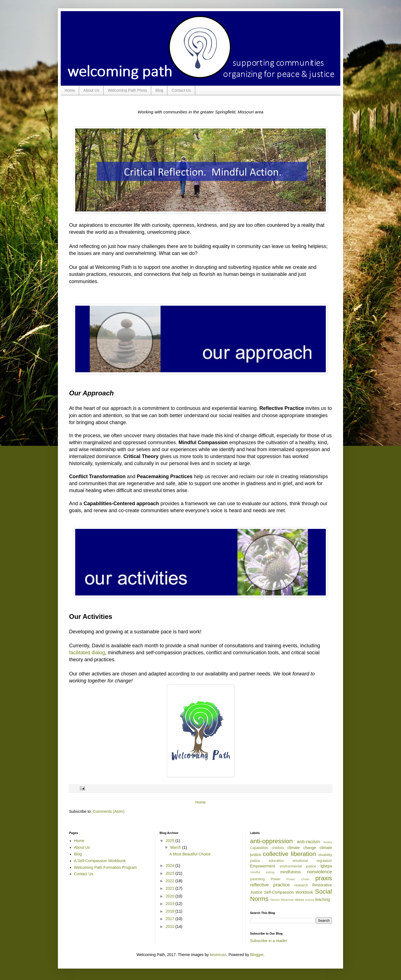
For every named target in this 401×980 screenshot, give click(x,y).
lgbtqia (326, 866)
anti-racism (308, 842)
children (278, 848)
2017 (171, 919)
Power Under (298, 879)
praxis (324, 878)
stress (299, 900)
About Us (91, 90)
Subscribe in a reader (269, 941)
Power (276, 879)
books (328, 842)
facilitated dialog (87, 653)
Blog (159, 90)
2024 (171, 865)
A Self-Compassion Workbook (100, 861)
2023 (171, 873)
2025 (171, 841)
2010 (171, 926)
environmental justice (298, 866)
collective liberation (289, 854)
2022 (171, 881)
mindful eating (262, 872)
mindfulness (291, 872)
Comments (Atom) (109, 811)
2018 (171, 911)
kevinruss (218, 955)
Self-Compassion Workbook (288, 892)
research (301, 885)
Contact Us (181, 90)
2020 (171, 896)
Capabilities (259, 848)
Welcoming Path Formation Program (106, 867)
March (176, 847)
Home (70, 90)
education (276, 861)
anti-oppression (271, 841)
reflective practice (270, 885)
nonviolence (319, 872)
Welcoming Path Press (127, 90)
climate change (302, 848)
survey (310, 900)
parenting (257, 879)
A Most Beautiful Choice (190, 854)
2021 (171, 888)
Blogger (257, 955)
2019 (171, 904)
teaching (323, 899)
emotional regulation (312, 861)
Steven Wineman (282, 900)
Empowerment (263, 866)
